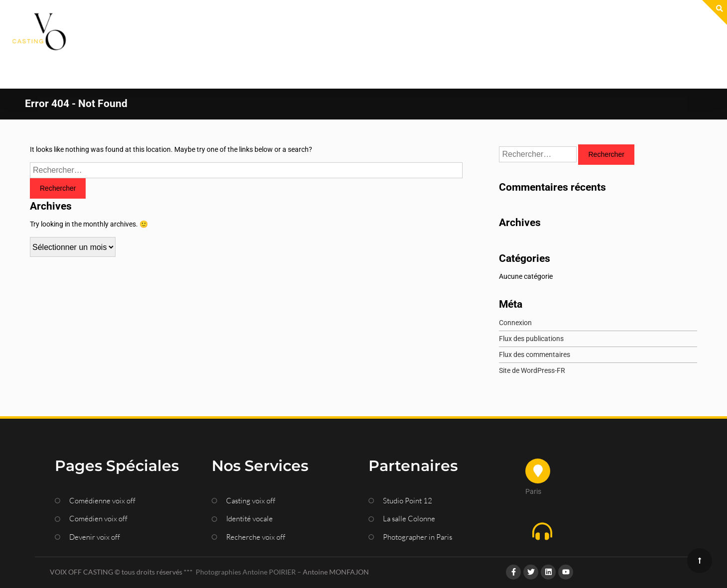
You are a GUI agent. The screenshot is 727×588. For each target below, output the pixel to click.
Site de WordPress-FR (532, 339)
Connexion (515, 291)
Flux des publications (531, 307)
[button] (599, 501)
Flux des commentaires (535, 323)
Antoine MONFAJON (336, 540)
